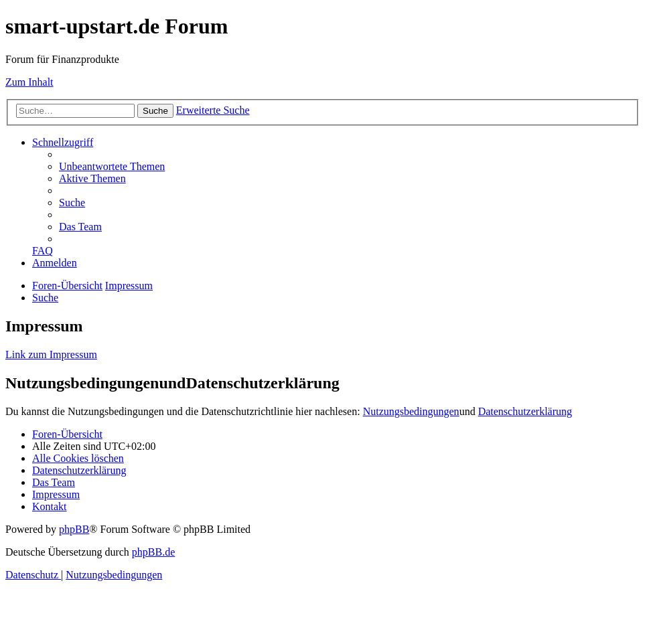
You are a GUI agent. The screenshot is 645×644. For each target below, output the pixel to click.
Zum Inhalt (29, 82)
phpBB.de (153, 552)
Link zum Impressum (51, 354)
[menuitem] (112, 166)
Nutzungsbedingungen (411, 411)
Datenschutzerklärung (525, 411)
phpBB (74, 529)
